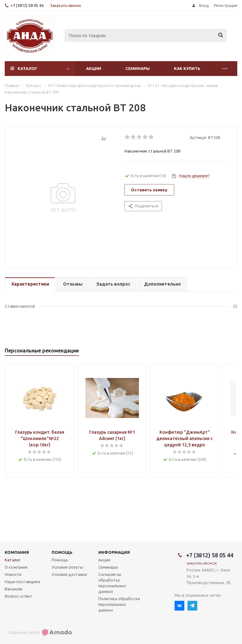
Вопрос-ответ (19, 596)
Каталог (28, 68)
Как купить (187, 68)
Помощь (62, 552)
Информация (114, 552)
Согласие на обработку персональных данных (112, 583)
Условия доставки (69, 574)
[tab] (30, 284)
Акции (94, 68)
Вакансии (14, 589)
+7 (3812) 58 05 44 (27, 5)
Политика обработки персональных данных (119, 604)
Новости (13, 574)
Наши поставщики (22, 582)
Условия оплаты (67, 567)
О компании (16, 567)
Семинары (138, 68)
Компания (17, 552)
